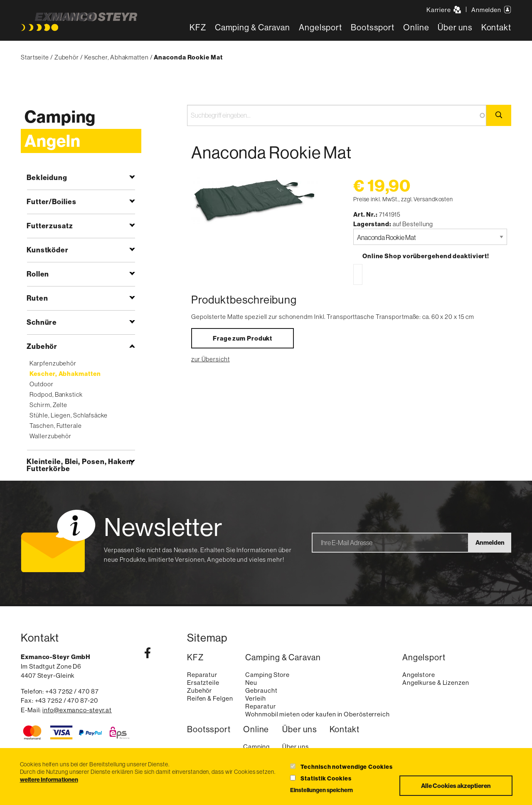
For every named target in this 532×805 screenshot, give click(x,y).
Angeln (52, 141)
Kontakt (496, 27)
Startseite (35, 57)
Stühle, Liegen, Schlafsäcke (68, 415)
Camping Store (267, 675)
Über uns (455, 27)
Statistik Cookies (326, 778)
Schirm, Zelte (48, 405)
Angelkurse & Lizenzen (436, 683)
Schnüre (42, 322)
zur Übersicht (211, 359)
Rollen (38, 274)
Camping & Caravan (252, 27)
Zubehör (67, 57)
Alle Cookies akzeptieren (456, 786)
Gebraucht (261, 690)
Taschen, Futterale (55, 426)
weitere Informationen (49, 780)
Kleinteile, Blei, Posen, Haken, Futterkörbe (80, 465)
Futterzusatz (50, 226)
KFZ (198, 27)
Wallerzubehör (50, 436)
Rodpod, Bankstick (56, 394)
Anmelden (491, 10)
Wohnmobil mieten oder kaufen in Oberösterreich (317, 714)
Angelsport (320, 27)
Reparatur (202, 675)
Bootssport (373, 27)
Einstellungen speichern (321, 790)
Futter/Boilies (52, 201)
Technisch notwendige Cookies (346, 767)
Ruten (37, 298)
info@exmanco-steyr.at (77, 710)
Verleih (255, 698)
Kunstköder (48, 250)
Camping (60, 117)
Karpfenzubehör (53, 363)
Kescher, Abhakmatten (117, 57)
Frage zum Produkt (243, 338)
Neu (251, 683)
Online (416, 27)
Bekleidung (47, 177)
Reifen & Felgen (210, 698)
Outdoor (41, 384)
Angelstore (419, 675)
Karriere (444, 10)
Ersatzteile (203, 683)
